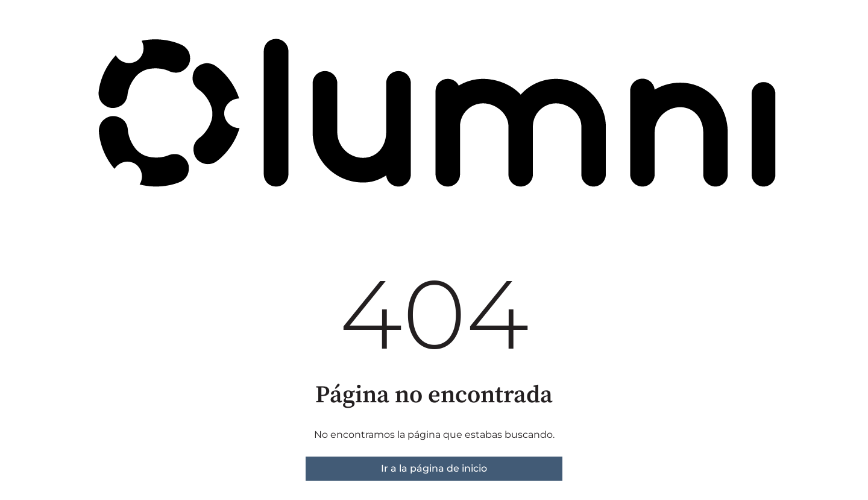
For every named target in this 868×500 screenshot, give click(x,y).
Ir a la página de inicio (434, 468)
